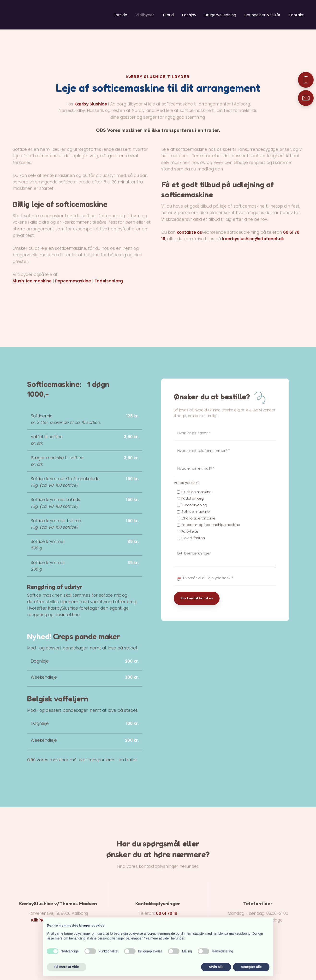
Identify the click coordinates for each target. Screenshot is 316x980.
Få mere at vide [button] (67, 967)
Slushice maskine (197, 492)
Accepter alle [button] (251, 967)
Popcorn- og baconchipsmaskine (211, 525)
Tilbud (168, 15)
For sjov (189, 15)
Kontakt (296, 15)
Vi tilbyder (145, 15)
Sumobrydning (194, 505)
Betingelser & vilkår (262, 15)
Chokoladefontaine (198, 518)
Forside (120, 15)
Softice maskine (196, 512)
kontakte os (189, 232)
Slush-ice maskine (32, 281)
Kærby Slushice (91, 104)
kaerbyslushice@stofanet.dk (253, 239)
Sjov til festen (193, 538)
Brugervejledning (220, 15)
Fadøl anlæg (193, 498)
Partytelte (190, 531)
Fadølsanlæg (109, 281)
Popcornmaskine (73, 281)
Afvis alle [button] (216, 967)
